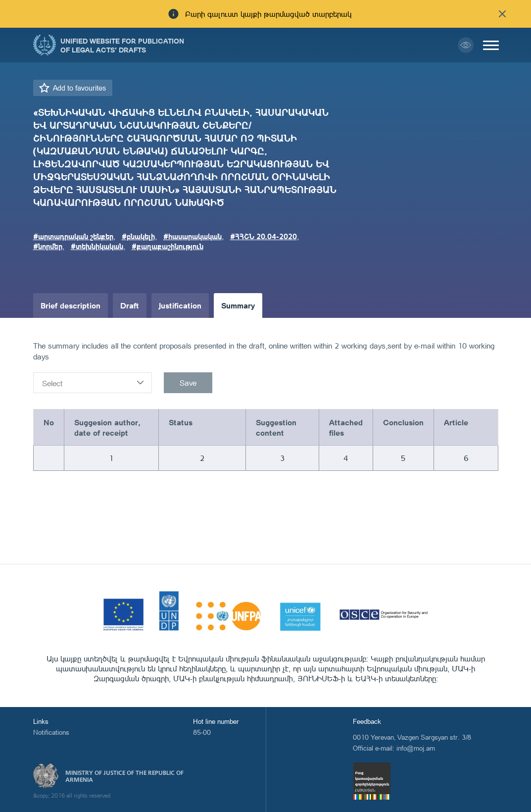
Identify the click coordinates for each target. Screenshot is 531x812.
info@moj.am (416, 748)
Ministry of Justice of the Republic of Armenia (124, 776)
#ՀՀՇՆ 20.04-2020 (264, 236)
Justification (180, 305)
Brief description (71, 305)
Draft (130, 305)
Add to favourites (79, 88)
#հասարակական (193, 236)
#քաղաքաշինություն (168, 246)
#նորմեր (48, 246)
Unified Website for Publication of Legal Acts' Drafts (122, 45)
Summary (238, 305)
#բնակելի (138, 236)
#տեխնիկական (97, 246)
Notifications (51, 732)
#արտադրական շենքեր (73, 236)
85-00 (202, 732)
